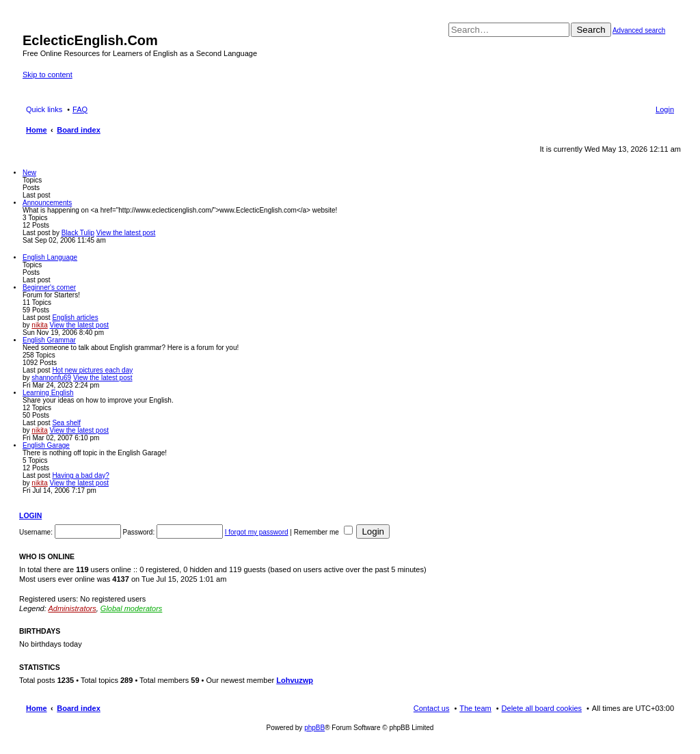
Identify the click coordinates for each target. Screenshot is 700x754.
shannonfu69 (51, 378)
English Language (50, 257)
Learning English (48, 393)
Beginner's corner (49, 287)
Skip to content (48, 75)
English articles (75, 318)
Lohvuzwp (295, 680)
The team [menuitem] (475, 708)
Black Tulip (78, 233)
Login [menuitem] (665, 109)
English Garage (46, 445)
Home (37, 708)
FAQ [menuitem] (80, 109)
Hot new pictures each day (92, 370)
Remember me (323, 532)
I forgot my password (257, 532)
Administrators (72, 608)
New (29, 173)
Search (591, 30)
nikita (39, 325)
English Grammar (49, 340)
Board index (79, 708)
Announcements (47, 203)
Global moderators (132, 608)
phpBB (314, 728)
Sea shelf (66, 423)
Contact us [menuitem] (432, 708)
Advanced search (639, 30)
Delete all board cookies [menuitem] (542, 708)
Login (30, 515)
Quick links (44, 109)
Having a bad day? (80, 475)
